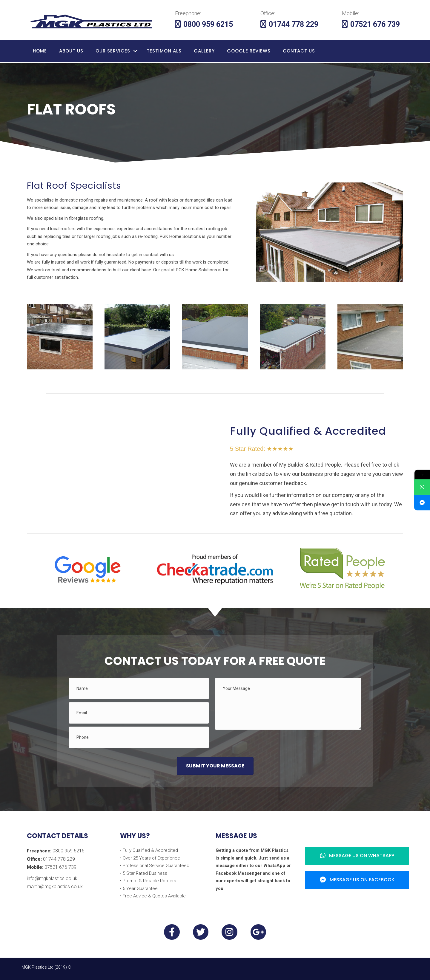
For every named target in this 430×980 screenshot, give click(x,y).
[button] (215, 766)
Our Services (113, 51)
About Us (71, 51)
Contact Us (299, 51)
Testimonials (164, 51)
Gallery (204, 51)
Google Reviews (249, 51)
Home (40, 51)
